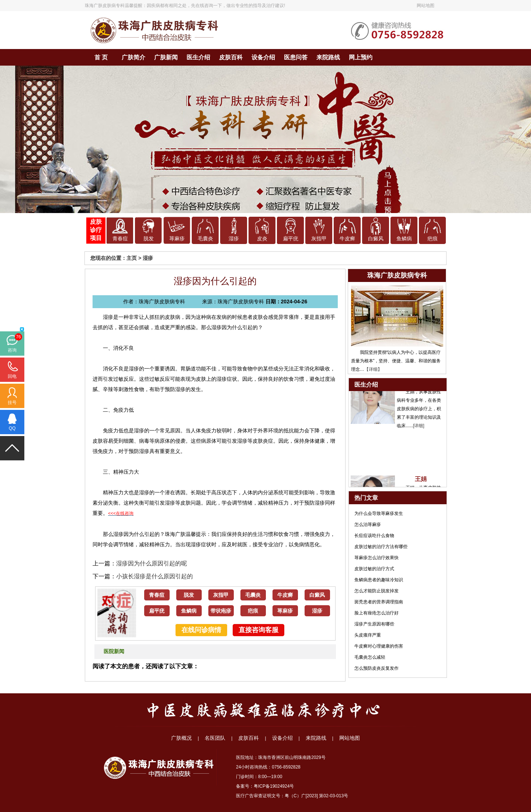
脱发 (149, 239)
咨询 (12, 350)
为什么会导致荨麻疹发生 (379, 513)
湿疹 (234, 239)
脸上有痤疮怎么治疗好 (376, 613)
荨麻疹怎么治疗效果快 (376, 558)
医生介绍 (198, 57)
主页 (132, 258)
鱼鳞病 (404, 239)
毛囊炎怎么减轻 (370, 657)
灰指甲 (319, 239)
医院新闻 (114, 651)
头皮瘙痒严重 (368, 635)
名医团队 (215, 738)
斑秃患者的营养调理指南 (379, 602)
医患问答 (296, 57)
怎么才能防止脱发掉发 (376, 591)
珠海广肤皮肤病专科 (105, 6)
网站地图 (426, 6)
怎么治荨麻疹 (368, 525)
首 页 (101, 57)
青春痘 (120, 239)
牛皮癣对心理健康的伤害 (379, 646)
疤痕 (433, 239)
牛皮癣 (347, 239)
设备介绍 (263, 57)
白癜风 (376, 239)
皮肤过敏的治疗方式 (374, 569)
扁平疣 (291, 239)
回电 (12, 376)
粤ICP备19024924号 (274, 786)
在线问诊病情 (201, 630)
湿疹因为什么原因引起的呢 (152, 563)
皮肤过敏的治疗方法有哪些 (381, 547)
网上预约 (361, 57)
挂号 (12, 402)
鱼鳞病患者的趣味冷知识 (379, 580)
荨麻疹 (177, 239)
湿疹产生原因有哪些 (374, 624)
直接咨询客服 (258, 630)
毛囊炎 (205, 239)
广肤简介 (133, 57)
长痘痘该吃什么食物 (374, 536)
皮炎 (262, 239)
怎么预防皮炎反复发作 (376, 668)
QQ (12, 428)
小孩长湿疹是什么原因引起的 (155, 576)
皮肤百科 (231, 57)
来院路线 (328, 57)
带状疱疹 (221, 611)
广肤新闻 (166, 57)
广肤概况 (181, 738)
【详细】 (373, 369)
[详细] (419, 427)
